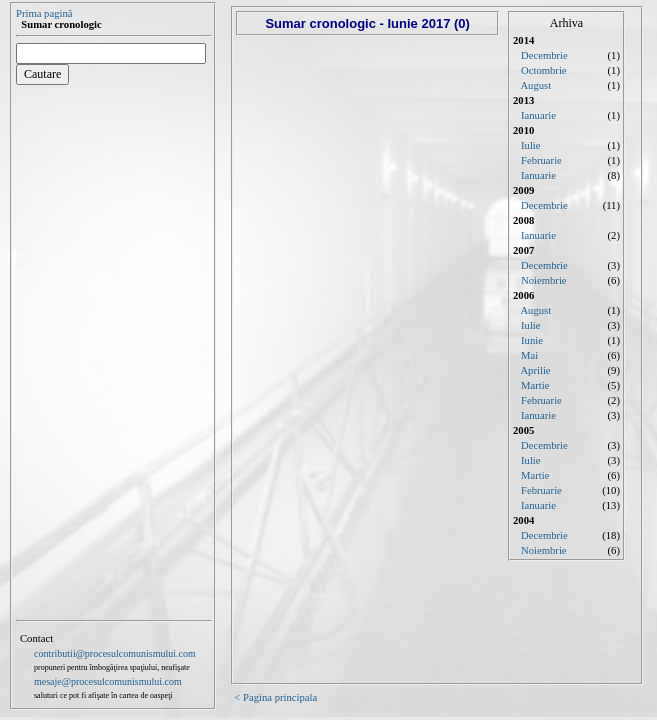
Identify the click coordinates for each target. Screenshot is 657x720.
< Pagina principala (275, 697)
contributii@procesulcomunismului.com (115, 653)
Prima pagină (44, 13)
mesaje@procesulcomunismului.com (108, 681)
